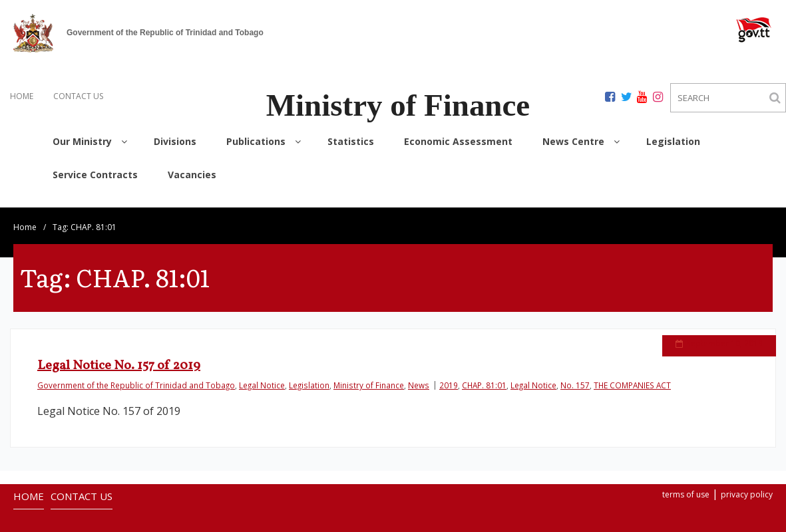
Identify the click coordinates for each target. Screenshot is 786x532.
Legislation (309, 374)
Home (25, 216)
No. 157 (575, 374)
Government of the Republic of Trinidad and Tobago (136, 374)
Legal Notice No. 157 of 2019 (119, 354)
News (419, 374)
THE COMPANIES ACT (632, 374)
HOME (22, 96)
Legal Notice (262, 374)
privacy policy (747, 483)
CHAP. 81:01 (484, 374)
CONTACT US (78, 96)
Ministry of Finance (369, 374)
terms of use (686, 483)
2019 (449, 374)
